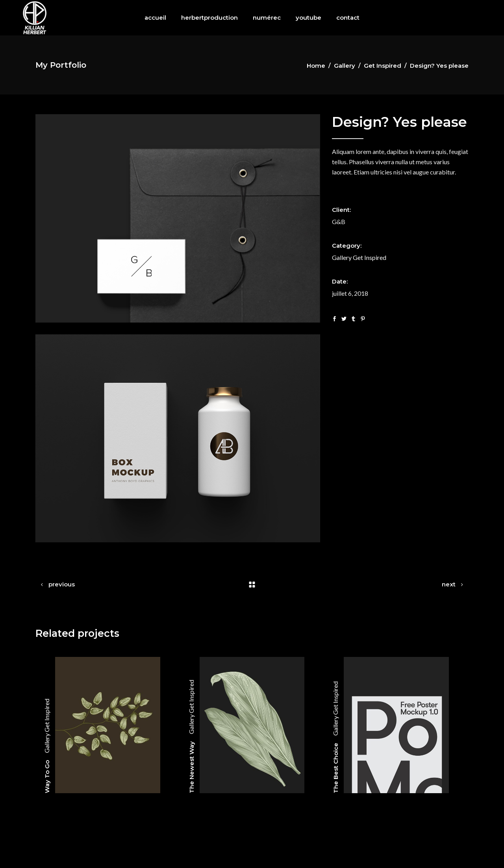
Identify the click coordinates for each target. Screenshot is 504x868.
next (449, 584)
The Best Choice (336, 768)
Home (316, 66)
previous (62, 584)
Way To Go (47, 777)
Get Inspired (383, 66)
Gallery (345, 66)
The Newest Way (192, 767)
